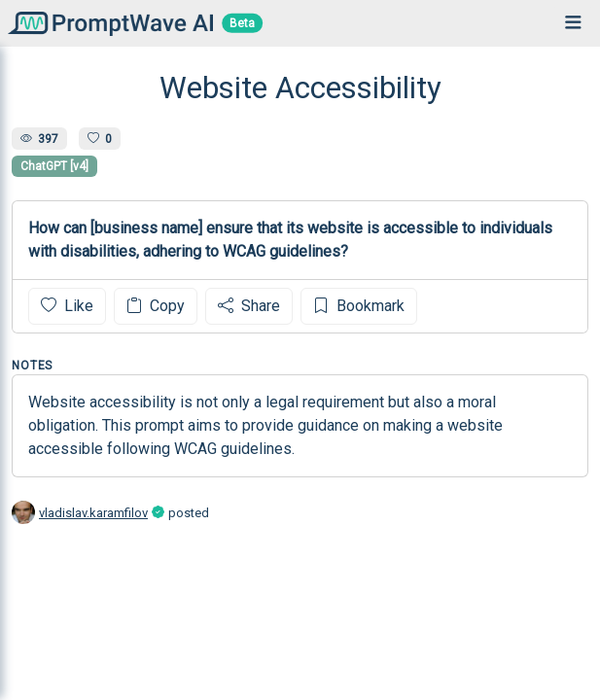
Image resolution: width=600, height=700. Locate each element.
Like (67, 306)
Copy (156, 306)
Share (249, 306)
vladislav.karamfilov (93, 513)
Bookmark (359, 306)
